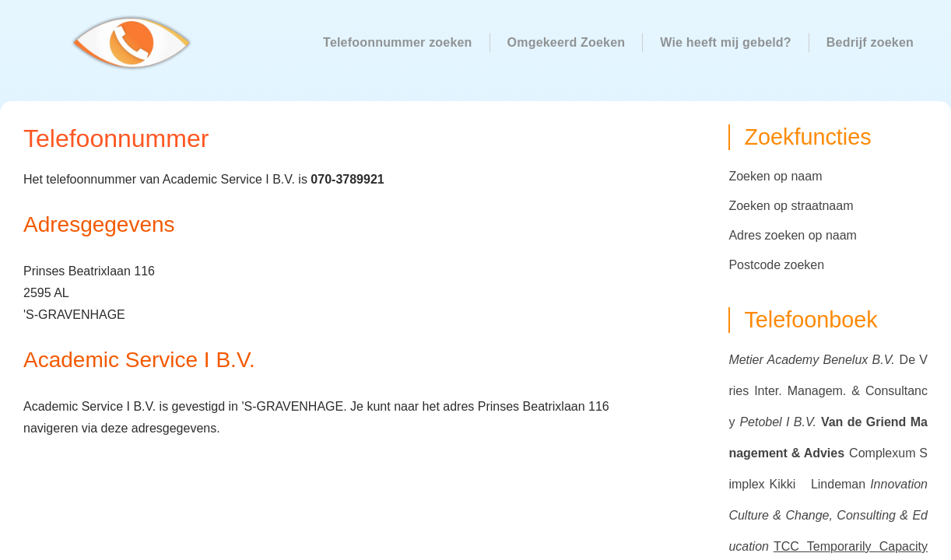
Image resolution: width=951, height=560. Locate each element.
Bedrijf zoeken (870, 42)
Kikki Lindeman (818, 484)
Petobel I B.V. (778, 422)
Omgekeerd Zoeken (567, 42)
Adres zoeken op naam (793, 235)
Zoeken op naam (775, 176)
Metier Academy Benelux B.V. (811, 360)
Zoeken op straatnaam (791, 206)
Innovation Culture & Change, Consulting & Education (828, 515)
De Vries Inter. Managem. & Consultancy (828, 391)
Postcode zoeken (776, 265)
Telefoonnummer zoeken (398, 42)
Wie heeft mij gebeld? (726, 42)
